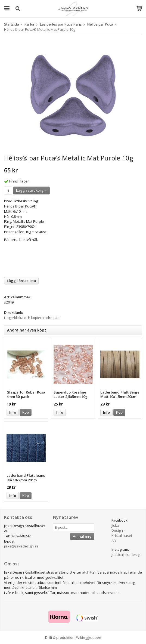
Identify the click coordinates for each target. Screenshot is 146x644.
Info (13, 412)
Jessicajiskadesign (127, 555)
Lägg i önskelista (21, 281)
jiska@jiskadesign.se (21, 546)
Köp (26, 412)
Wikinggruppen (89, 637)
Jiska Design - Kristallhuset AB (122, 533)
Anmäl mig (82, 536)
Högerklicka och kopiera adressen (32, 318)
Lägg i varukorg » (31, 190)
